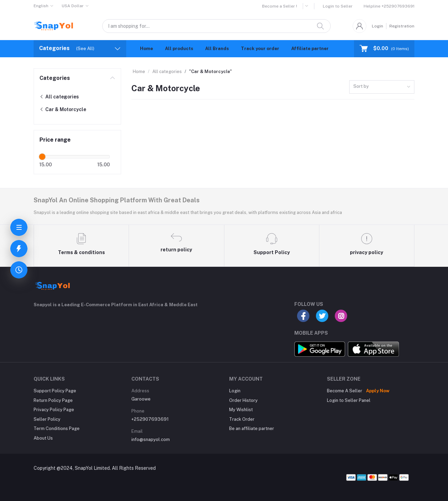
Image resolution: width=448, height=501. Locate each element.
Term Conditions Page (57, 428)
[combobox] (382, 87)
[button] (309, 6)
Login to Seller (338, 6)
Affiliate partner (310, 49)
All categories (59, 97)
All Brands (217, 49)
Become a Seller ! (280, 6)
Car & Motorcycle (63, 109)
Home (146, 49)
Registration (402, 26)
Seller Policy (47, 419)
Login (378, 26)
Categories (55, 78)
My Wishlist (241, 410)
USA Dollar (73, 6)
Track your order (260, 49)
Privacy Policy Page (54, 410)
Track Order (242, 419)
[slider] (42, 157)
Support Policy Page (55, 391)
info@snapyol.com (151, 439)
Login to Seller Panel (349, 400)
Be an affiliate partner (252, 428)
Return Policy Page (53, 400)
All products (179, 49)
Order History (243, 400)
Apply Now (378, 391)
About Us (43, 438)
